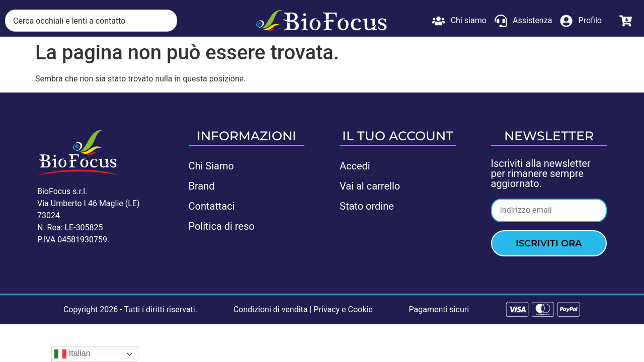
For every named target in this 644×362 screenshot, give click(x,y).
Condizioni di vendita (271, 309)
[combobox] (91, 21)
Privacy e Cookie (343, 309)
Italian (72, 354)
